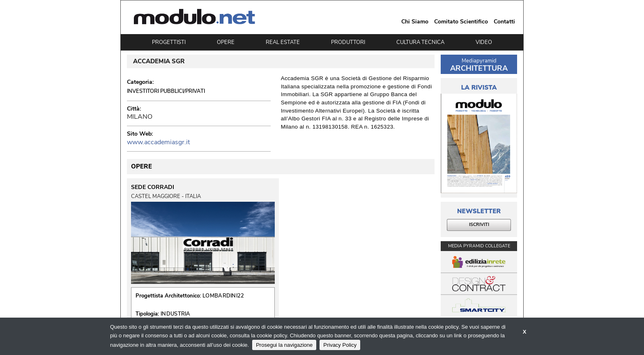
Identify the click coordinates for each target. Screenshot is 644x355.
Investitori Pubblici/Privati (166, 91)
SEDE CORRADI (153, 187)
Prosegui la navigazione (284, 345)
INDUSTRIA (176, 314)
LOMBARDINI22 (223, 296)
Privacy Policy (340, 345)
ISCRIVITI (479, 225)
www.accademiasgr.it (158, 142)
